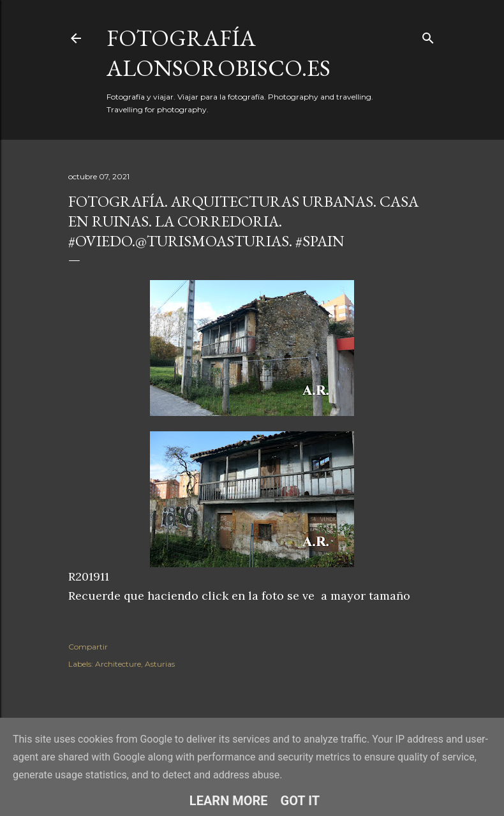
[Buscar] (428, 35)
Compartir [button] (88, 647)
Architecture (118, 664)
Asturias (160, 664)
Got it (300, 801)
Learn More (229, 801)
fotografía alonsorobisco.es (219, 53)
